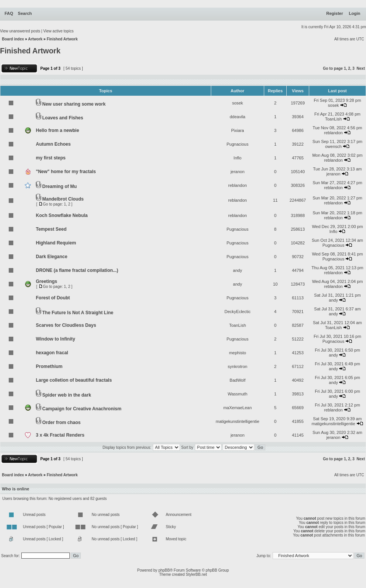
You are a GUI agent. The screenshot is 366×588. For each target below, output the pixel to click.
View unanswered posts (20, 31)
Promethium (49, 366)
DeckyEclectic (238, 312)
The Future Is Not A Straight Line (78, 313)
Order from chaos (62, 423)
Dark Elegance (52, 257)
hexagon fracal (52, 353)
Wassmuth (238, 394)
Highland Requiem (56, 243)
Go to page (333, 68)
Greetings (47, 281)
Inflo (238, 158)
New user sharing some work (74, 104)
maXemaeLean (238, 408)
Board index (13, 39)
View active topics (59, 31)
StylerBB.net (196, 574)
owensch (333, 146)
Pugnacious (238, 144)
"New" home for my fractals (66, 172)
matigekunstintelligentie (238, 421)
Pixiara (238, 130)
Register (335, 13)
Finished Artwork (62, 39)
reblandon (333, 133)
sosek (238, 103)
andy (238, 270)
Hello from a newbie (57, 130)
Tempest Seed (51, 229)
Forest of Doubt (53, 298)
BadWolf (237, 380)
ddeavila (238, 117)
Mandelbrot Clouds (63, 199)
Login (355, 13)
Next (361, 68)
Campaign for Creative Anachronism (82, 409)
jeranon (238, 172)
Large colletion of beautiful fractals (74, 380)
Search (25, 13)
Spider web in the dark (67, 395)
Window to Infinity (55, 339)
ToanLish (333, 119)
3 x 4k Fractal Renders (60, 435)
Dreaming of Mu (60, 186)
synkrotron (237, 366)
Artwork (35, 39)
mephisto (238, 353)
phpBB (164, 570)
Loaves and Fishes (63, 118)
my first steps (51, 158)
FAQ (9, 13)
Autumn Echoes (53, 144)
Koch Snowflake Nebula (62, 215)
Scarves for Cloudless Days (66, 325)
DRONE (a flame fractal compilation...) (77, 270)
